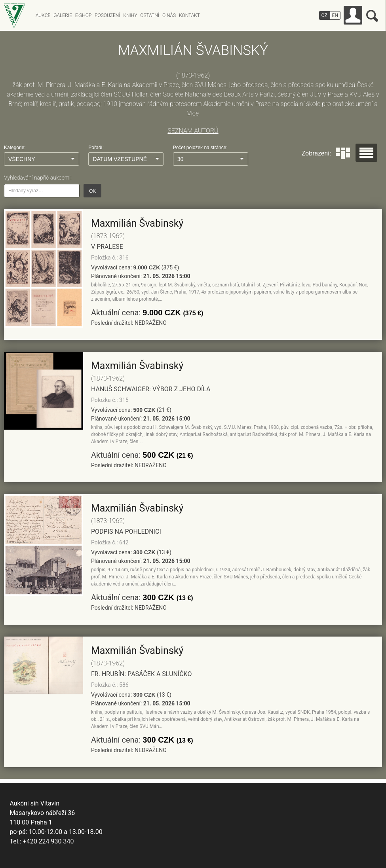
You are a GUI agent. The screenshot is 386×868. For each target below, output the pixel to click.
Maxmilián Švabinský (137, 223)
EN (335, 15)
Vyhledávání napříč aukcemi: (38, 178)
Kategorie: (15, 148)
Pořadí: (96, 148)
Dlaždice (343, 153)
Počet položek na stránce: (200, 148)
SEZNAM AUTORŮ (193, 131)
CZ (324, 15)
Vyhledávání (372, 16)
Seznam (366, 153)
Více (193, 113)
